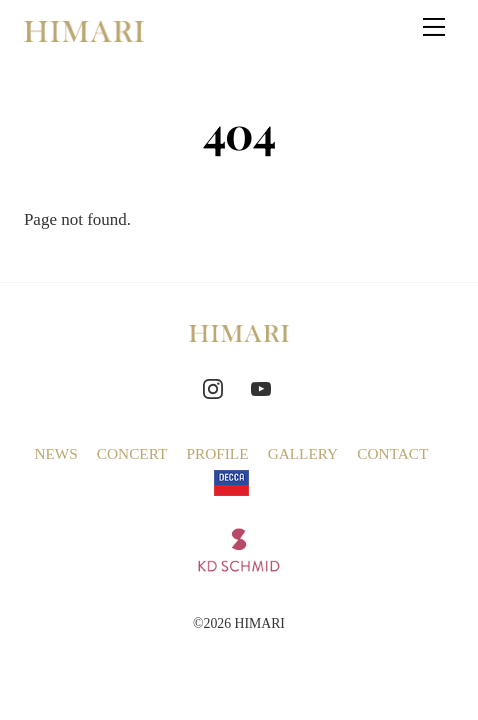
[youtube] (261, 385)
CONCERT (132, 453)
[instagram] (213, 385)
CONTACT (392, 453)
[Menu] (434, 27)
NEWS (55, 453)
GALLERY (303, 453)
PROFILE (217, 453)
